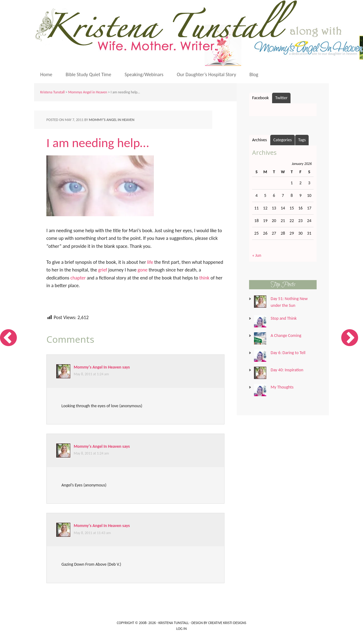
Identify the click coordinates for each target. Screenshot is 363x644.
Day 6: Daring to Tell (288, 353)
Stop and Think (284, 318)
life (150, 262)
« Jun (257, 255)
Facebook (260, 98)
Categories (283, 140)
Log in (181, 629)
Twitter (281, 98)
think (204, 278)
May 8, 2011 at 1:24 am (91, 374)
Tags (302, 140)
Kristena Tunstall (53, 92)
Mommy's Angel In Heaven (98, 367)
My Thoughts (282, 387)
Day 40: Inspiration (287, 370)
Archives (260, 140)
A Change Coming (286, 336)
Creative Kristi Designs (227, 623)
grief (103, 270)
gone (142, 270)
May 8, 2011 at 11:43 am (92, 533)
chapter (78, 278)
